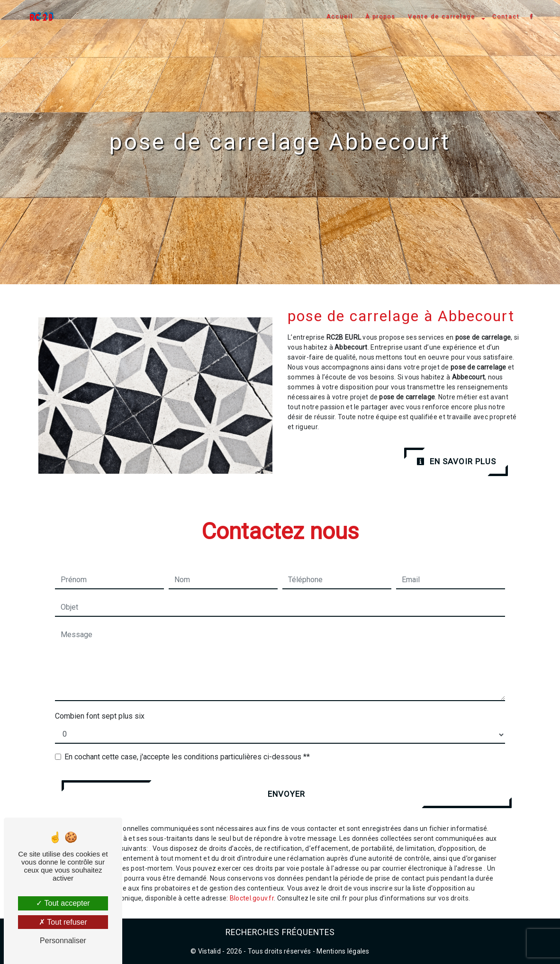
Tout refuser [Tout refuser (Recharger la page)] (63, 922)
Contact (505, 17)
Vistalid (209, 951)
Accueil (339, 17)
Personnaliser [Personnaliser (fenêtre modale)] (63, 941)
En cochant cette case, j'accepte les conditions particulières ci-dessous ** (187, 757)
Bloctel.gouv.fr (252, 898)
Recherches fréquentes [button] (280, 932)
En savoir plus (456, 461)
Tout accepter (63, 903)
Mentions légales (342, 951)
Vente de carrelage (441, 17)
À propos (379, 17)
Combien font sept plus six (100, 716)
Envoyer (286, 794)
